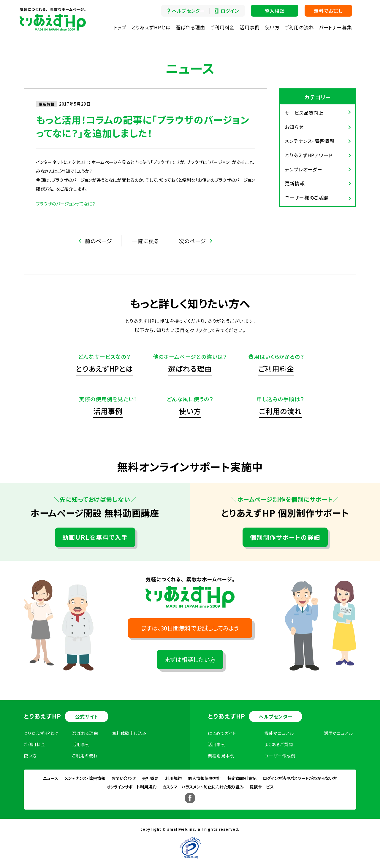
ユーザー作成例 (280, 756)
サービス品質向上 (304, 113)
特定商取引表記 (242, 778)
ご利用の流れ (299, 27)
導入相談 (275, 11)
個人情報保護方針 (205, 778)
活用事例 (250, 27)
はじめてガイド (222, 733)
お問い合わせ (124, 778)
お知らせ (294, 127)
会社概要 (150, 778)
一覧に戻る (145, 241)
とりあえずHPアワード (309, 155)
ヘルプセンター (188, 11)
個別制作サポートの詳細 (285, 537)
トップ (120, 27)
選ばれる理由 (190, 27)
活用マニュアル (338, 733)
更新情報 (295, 183)
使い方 (272, 27)
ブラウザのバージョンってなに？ (66, 204)
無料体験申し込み (129, 733)
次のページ (193, 241)
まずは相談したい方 (190, 659)
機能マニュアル (279, 733)
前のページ (99, 241)
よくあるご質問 (279, 744)
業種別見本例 (221, 756)
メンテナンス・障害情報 (310, 141)
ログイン (230, 11)
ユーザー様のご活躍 (307, 198)
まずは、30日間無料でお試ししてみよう (190, 628)
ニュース (51, 778)
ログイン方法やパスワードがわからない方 (300, 778)
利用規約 (173, 778)
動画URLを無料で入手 (95, 537)
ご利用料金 (223, 27)
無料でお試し (328, 11)
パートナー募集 (335, 27)
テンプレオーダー (304, 169)
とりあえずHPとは (151, 27)
